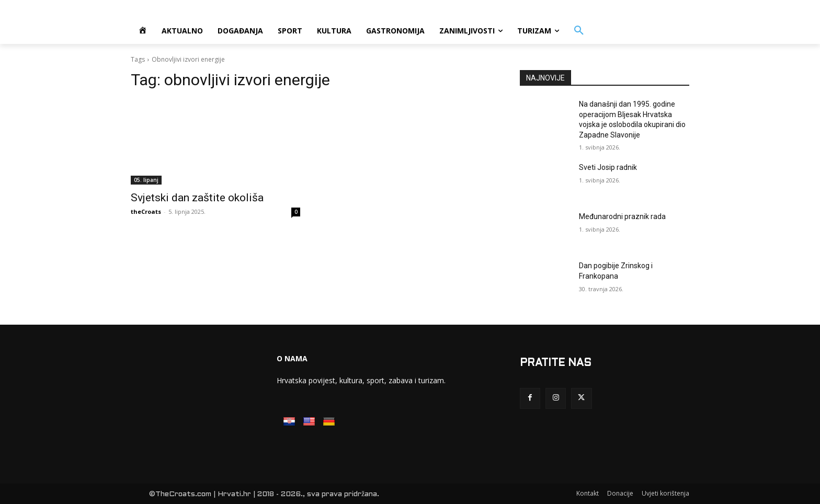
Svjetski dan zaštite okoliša (197, 198)
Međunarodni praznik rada (622, 216)
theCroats (146, 211)
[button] (579, 31)
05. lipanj (146, 180)
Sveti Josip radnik (608, 167)
